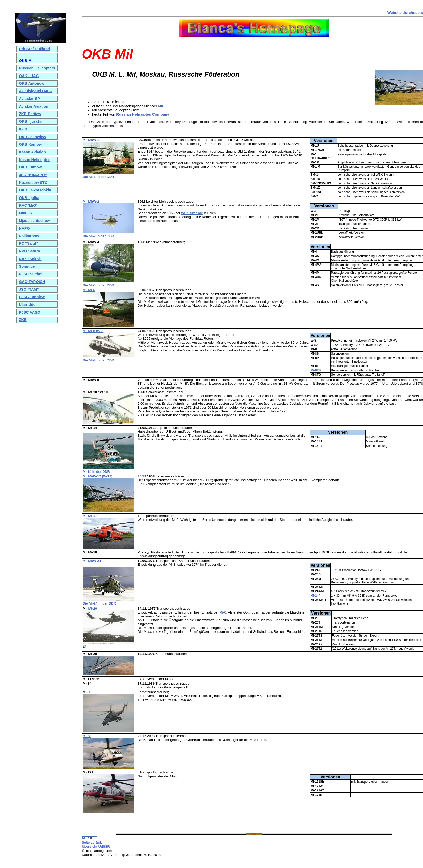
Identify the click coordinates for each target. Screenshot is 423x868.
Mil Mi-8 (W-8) (93, 331)
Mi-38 (87, 736)
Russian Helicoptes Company (143, 114)
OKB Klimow (30, 167)
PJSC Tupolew (32, 297)
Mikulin (25, 213)
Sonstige (27, 266)
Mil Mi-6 (89, 290)
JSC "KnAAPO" (33, 175)
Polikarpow (29, 236)
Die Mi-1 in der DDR (98, 177)
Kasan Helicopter (34, 160)
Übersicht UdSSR (96, 847)
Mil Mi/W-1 (91, 140)
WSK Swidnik (192, 213)
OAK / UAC (29, 76)
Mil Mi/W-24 (92, 561)
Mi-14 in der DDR (96, 472)
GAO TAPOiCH (32, 282)
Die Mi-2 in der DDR (98, 236)
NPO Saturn (30, 251)
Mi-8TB (316, 370)
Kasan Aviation (33, 152)
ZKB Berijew (30, 114)
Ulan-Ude (27, 305)
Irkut (23, 129)
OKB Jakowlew (33, 137)
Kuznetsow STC (33, 183)
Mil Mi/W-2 (91, 201)
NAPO (24, 228)
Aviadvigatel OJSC (36, 91)
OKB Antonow (32, 83)
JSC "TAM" (29, 289)
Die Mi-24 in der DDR (99, 603)
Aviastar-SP (30, 99)
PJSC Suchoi (31, 274)
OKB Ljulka (29, 198)
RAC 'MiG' (28, 205)
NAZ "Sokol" (30, 259)
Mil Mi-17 (90, 516)
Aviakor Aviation (34, 106)
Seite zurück (92, 842)
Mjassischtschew (34, 221)
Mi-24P (316, 596)
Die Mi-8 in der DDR (98, 360)
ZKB (23, 320)
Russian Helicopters (37, 68)
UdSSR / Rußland (35, 49)
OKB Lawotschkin (35, 190)
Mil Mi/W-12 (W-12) (97, 476)
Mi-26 (93, 608)
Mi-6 (223, 612)
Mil (160, 106)
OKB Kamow (30, 144)
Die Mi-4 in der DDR (98, 285)
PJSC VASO (30, 312)
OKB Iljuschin (31, 121)
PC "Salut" (29, 243)
